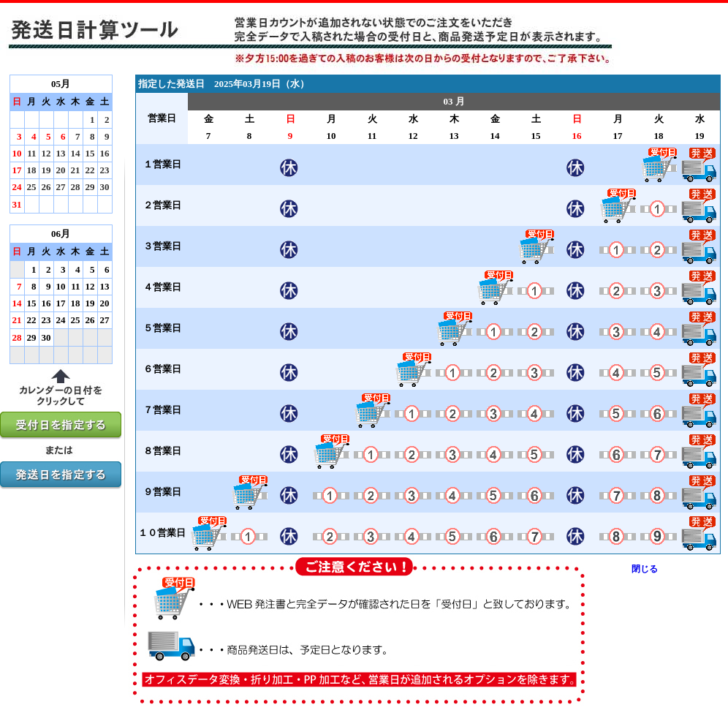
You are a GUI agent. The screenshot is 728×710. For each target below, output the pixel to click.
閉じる (645, 569)
